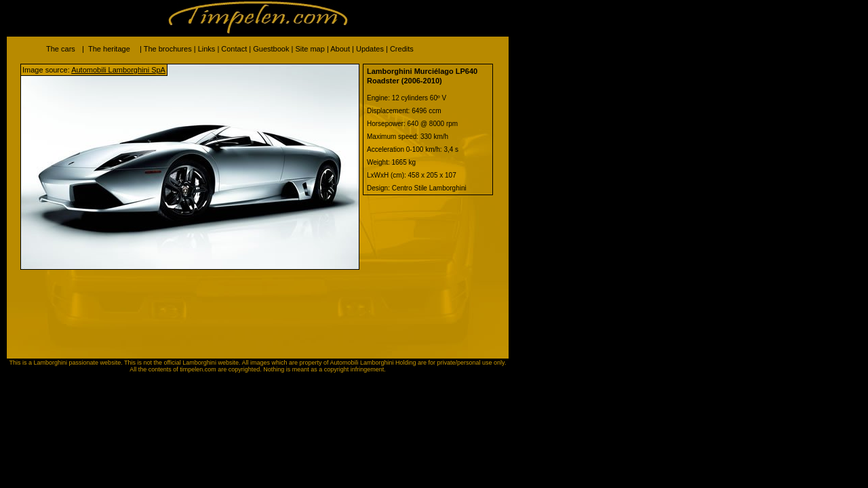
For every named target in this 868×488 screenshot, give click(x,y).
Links (207, 49)
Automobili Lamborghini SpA (118, 70)
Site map (310, 49)
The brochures (168, 49)
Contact (234, 49)
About (340, 49)
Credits (402, 49)
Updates (370, 49)
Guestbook (271, 49)
